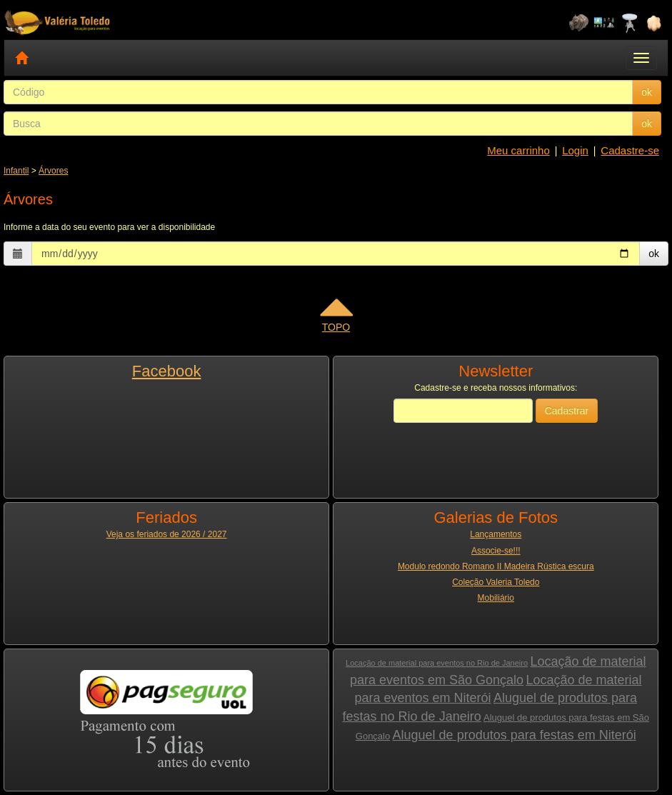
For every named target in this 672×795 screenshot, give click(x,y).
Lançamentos (496, 534)
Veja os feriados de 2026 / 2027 (167, 534)
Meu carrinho (518, 150)
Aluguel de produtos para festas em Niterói (515, 735)
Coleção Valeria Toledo (496, 582)
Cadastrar (567, 411)
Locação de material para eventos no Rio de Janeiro (437, 663)
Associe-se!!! (496, 551)
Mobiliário (496, 598)
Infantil (16, 171)
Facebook (167, 371)
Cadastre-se (630, 150)
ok (647, 92)
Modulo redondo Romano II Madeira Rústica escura (496, 566)
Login (575, 150)
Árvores (53, 171)
